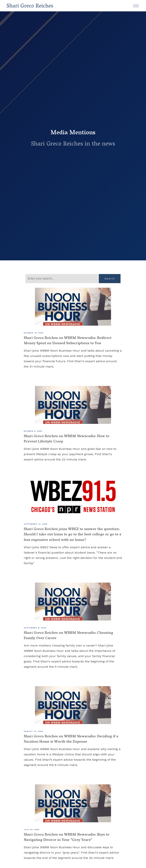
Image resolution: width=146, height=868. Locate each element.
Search (110, 279)
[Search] (62, 279)
